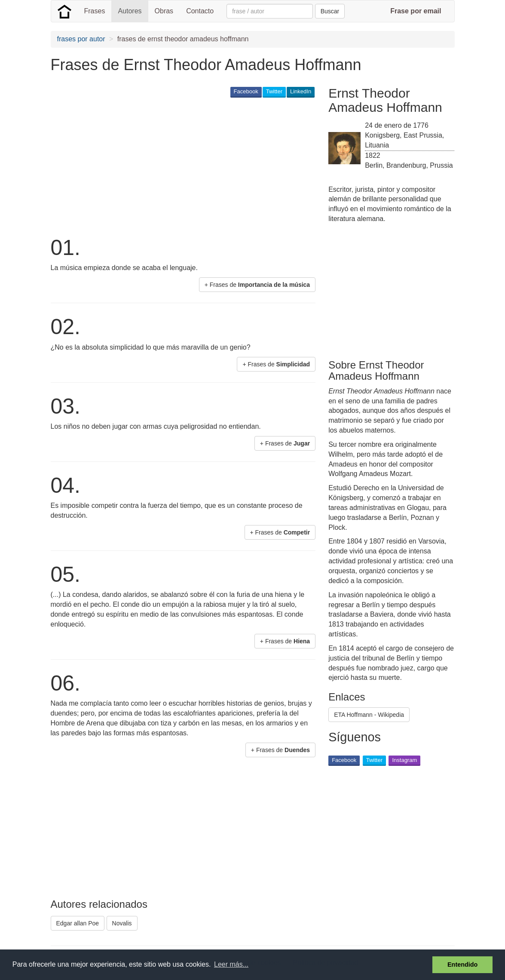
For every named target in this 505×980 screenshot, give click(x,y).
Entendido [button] (462, 965)
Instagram (404, 760)
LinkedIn (301, 91)
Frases (95, 11)
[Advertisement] (207, 166)
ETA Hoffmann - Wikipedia (369, 715)
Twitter (274, 91)
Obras (164, 11)
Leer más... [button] (231, 964)
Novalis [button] (122, 923)
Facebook (246, 91)
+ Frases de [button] (257, 285)
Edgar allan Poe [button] (78, 923)
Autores (130, 11)
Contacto (200, 11)
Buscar (330, 11)
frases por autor (81, 39)
